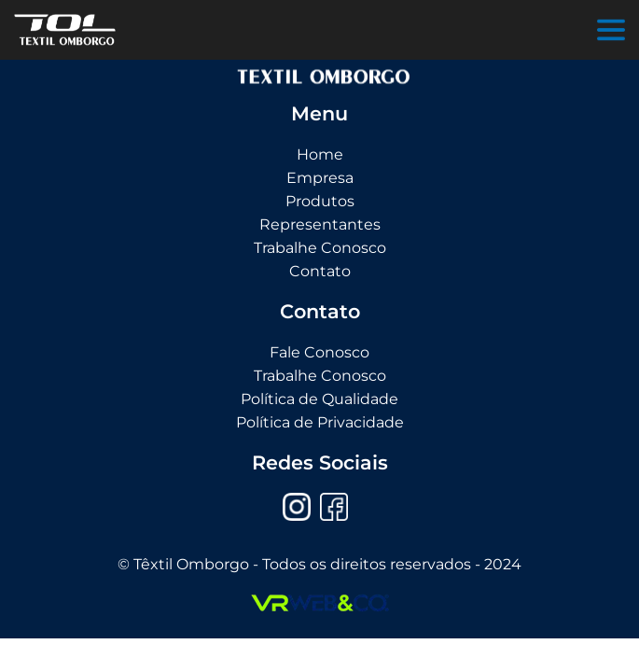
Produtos (320, 201)
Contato (320, 271)
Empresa (320, 178)
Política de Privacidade (320, 422)
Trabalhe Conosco (320, 248)
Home (320, 154)
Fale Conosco (319, 352)
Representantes (320, 224)
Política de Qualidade (319, 399)
